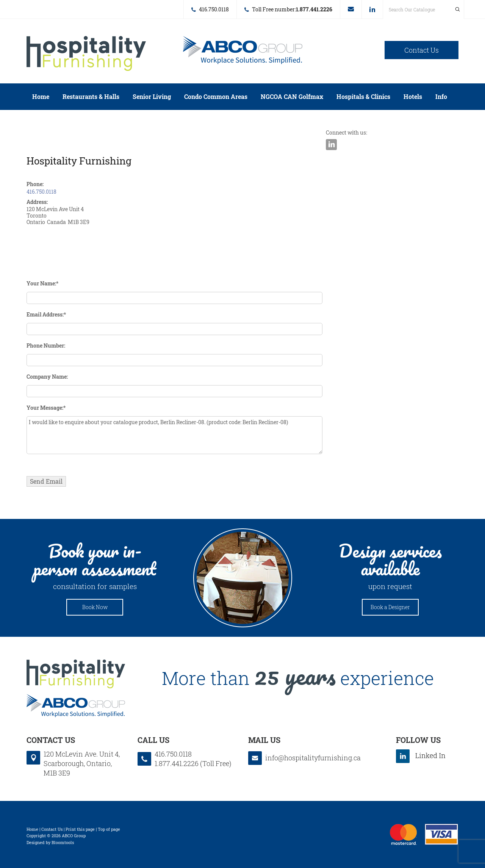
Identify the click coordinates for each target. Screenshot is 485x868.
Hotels (413, 96)
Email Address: (45, 314)
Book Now (95, 607)
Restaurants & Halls (91, 96)
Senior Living (152, 96)
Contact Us (422, 50)
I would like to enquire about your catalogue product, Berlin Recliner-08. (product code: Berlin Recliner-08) (174, 435)
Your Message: (45, 408)
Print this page (80, 831)
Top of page (109, 831)
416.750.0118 (214, 9)
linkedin (372, 9)
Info (441, 96)
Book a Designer (390, 607)
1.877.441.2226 (314, 9)
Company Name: (47, 377)
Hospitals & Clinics (363, 96)
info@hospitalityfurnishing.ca (351, 9)
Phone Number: (46, 345)
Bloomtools (63, 844)
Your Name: (41, 283)
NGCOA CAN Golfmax (292, 96)
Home (41, 96)
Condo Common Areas (216, 96)
